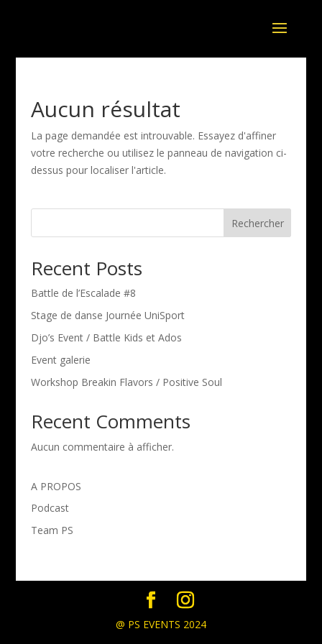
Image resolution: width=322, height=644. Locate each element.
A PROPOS (56, 486)
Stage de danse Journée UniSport (108, 315)
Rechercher (258, 223)
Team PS (52, 530)
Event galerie (61, 360)
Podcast (50, 508)
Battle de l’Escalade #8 (83, 293)
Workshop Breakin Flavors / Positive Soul (126, 382)
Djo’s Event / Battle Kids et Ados (106, 337)
